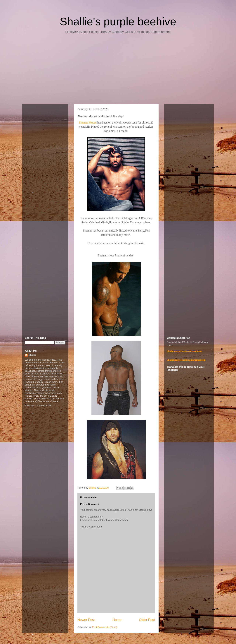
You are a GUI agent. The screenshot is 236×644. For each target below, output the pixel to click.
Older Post (147, 620)
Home (117, 620)
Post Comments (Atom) (105, 627)
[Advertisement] (118, 70)
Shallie (32, 355)
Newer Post (86, 620)
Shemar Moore (88, 123)
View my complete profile (38, 405)
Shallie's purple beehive (118, 22)
